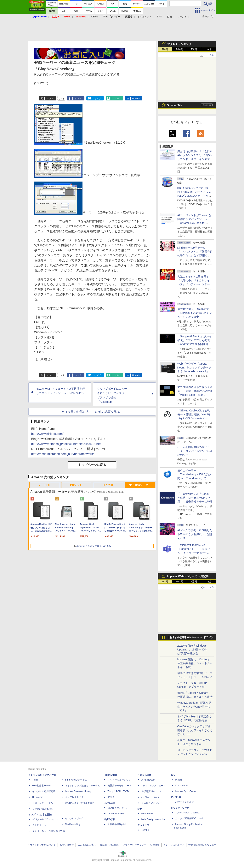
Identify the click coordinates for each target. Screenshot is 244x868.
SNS (159, 17)
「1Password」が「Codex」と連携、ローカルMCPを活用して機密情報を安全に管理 (195, 498)
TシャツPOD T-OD (118, 791)
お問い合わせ (67, 845)
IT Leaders (38, 797)
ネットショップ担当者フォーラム (82, 786)
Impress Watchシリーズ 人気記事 (188, 576)
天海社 (179, 780)
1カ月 (208, 49)
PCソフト (76, 485)
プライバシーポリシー (134, 845)
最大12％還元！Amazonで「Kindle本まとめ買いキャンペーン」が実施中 (195, 313)
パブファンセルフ (184, 802)
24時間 (179, 49)
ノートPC (44, 485)
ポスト (50, 99)
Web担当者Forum (41, 786)
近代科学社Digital (117, 824)
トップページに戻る (92, 465)
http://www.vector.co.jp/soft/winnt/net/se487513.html (67, 444)
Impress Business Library (78, 791)
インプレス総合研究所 (44, 791)
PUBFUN (176, 797)
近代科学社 (110, 819)
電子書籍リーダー (140, 485)
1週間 (194, 49)
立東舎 (111, 797)
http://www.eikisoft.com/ (47, 434)
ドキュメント (145, 17)
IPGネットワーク (180, 808)
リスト (62, 99)
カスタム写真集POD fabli (189, 818)
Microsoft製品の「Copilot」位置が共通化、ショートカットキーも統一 (195, 663)
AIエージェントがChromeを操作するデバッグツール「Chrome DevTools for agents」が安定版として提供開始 (195, 223)
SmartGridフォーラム (76, 780)
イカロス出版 (145, 775)
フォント (182, 17)
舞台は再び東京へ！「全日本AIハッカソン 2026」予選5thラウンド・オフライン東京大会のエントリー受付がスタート (195, 159)
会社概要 (155, 845)
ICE (173, 775)
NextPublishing (73, 824)
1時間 (165, 49)
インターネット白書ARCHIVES (49, 831)
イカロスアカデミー (152, 803)
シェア (78, 99)
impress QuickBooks (186, 791)
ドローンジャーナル (43, 803)
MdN (140, 809)
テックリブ (143, 825)
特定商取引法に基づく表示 (202, 845)
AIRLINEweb (148, 780)
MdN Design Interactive (153, 819)
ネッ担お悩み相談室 (43, 809)
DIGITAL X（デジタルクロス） (81, 803)
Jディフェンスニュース (154, 786)
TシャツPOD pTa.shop (188, 813)
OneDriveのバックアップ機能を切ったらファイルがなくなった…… (195, 730)
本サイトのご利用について (42, 845)
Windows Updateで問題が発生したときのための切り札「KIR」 (194, 707)
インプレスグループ (174, 845)
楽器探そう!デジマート (119, 786)
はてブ (98, 99)
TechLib (145, 830)
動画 (169, 17)
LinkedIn (136, 99)
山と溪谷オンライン (118, 808)
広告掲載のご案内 (87, 845)
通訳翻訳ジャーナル (152, 791)
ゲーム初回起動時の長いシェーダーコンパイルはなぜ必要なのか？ (195, 451)
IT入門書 (108, 485)
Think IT (36, 780)
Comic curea (182, 786)
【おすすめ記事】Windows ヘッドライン (190, 638)
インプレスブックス (76, 818)
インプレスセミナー (76, 797)
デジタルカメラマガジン (45, 819)
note (117, 99)
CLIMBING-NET (116, 814)
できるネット (39, 825)
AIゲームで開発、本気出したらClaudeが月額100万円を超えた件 (195, 534)
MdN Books (147, 814)
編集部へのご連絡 (110, 845)
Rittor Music (110, 775)
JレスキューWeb (150, 797)
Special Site (175, 105)
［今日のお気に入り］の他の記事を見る (92, 412)
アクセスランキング (179, 44)
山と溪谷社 (110, 803)
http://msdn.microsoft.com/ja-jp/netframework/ (63, 454)
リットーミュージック (119, 780)
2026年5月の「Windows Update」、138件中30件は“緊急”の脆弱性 (192, 650)
